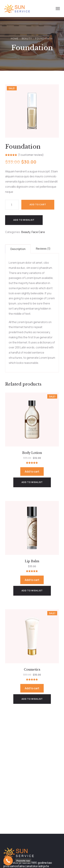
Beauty (27, 38)
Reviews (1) (43, 249)
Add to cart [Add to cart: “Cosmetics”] (32, 688)
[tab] (18, 249)
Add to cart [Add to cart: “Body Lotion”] (32, 471)
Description (18, 249)
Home (15, 38)
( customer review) (31, 155)
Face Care (38, 232)
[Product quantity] (12, 205)
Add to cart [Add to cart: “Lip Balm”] (32, 580)
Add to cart (38, 205)
